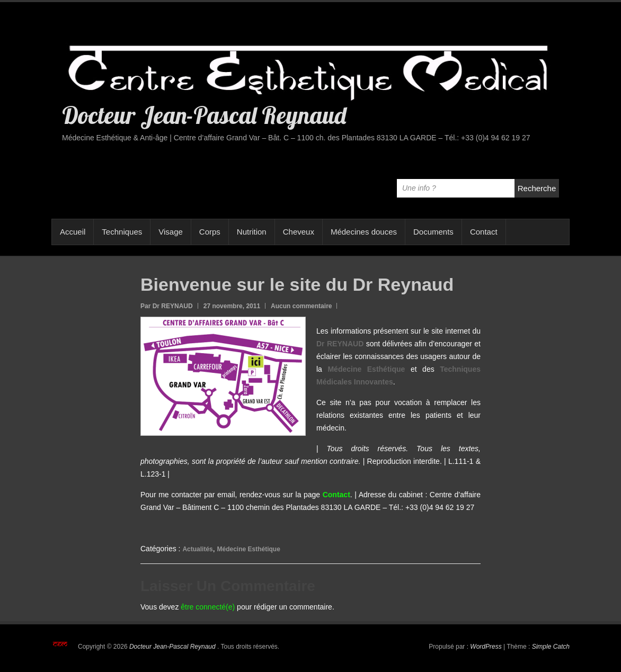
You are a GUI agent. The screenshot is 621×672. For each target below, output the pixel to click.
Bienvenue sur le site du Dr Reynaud (297, 284)
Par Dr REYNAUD (167, 306)
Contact (484, 232)
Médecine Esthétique (249, 549)
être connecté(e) (208, 607)
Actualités (197, 549)
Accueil (73, 232)
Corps (210, 232)
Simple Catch (551, 647)
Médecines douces (364, 232)
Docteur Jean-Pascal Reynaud (204, 115)
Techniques (122, 232)
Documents (433, 232)
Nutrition (252, 232)
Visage (171, 232)
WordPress (486, 647)
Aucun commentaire (301, 306)
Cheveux (299, 232)
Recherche (537, 188)
